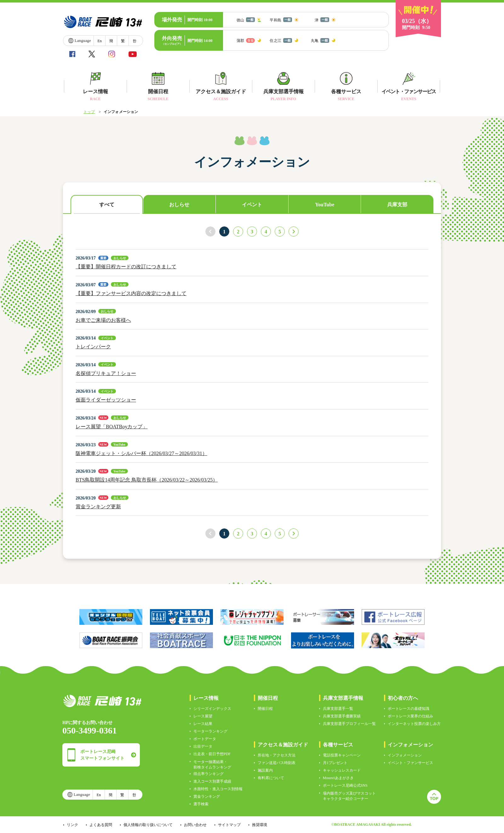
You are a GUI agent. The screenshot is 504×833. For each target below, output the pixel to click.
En (99, 41)
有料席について (271, 778)
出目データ (203, 746)
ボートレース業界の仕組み (410, 716)
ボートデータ (205, 739)
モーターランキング (210, 731)
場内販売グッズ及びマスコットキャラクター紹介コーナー (349, 796)
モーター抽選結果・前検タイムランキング (212, 765)
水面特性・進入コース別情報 (218, 789)
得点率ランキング (209, 774)
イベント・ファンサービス (410, 763)
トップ (89, 112)
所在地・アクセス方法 (277, 755)
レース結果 (203, 724)
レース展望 (203, 716)
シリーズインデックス (212, 709)
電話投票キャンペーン (342, 755)
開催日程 (265, 709)
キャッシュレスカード (342, 770)
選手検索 (201, 804)
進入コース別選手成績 (212, 781)
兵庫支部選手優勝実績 (342, 716)
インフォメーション (405, 755)
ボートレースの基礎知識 (409, 709)
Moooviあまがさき (338, 778)
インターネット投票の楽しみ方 (414, 724)
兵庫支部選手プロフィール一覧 (349, 724)
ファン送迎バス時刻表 (277, 763)
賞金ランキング (207, 796)
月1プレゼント (335, 763)
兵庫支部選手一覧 (338, 709)
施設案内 (265, 770)
